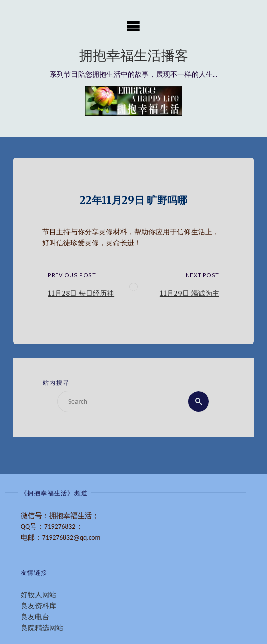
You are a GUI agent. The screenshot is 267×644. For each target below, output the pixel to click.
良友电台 (35, 617)
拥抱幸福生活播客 (134, 57)
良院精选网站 (42, 628)
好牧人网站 (39, 595)
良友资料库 (39, 606)
